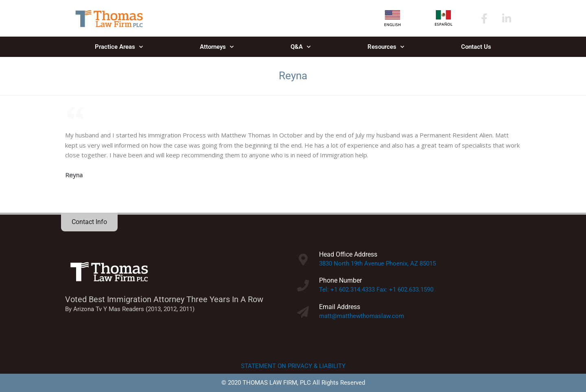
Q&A (301, 47)
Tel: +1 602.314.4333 (347, 290)
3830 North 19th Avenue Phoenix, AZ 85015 (377, 264)
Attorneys (217, 47)
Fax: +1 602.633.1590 (405, 290)
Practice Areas (119, 47)
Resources (386, 47)
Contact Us (476, 47)
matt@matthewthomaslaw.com (362, 316)
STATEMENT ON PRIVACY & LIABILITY (293, 366)
